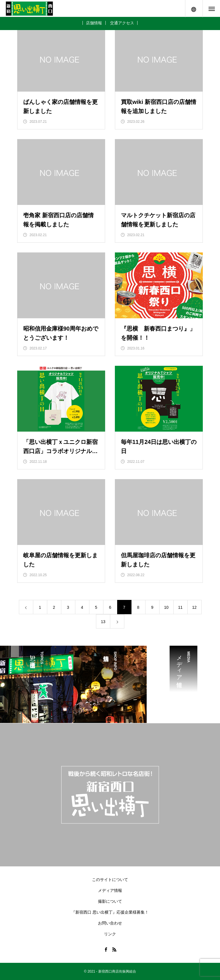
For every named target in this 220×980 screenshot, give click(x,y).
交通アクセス (122, 23)
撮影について (110, 901)
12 (195, 607)
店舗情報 (94, 23)
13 (103, 622)
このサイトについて (110, 880)
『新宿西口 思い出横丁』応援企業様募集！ (110, 912)
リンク (110, 934)
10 (166, 607)
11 (180, 607)
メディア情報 (110, 890)
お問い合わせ (110, 923)
